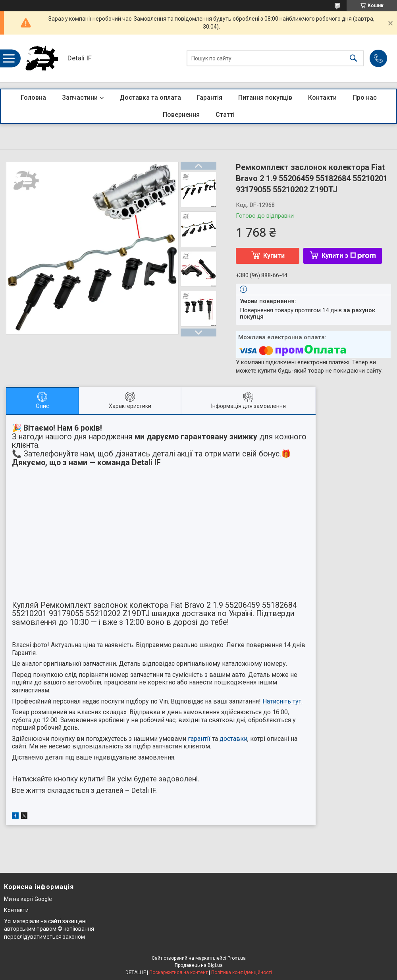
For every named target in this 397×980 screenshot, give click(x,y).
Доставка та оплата (150, 98)
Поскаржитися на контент (178, 972)
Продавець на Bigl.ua (199, 965)
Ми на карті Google (28, 899)
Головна (33, 98)
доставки (233, 739)
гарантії (199, 739)
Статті (225, 115)
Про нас (365, 98)
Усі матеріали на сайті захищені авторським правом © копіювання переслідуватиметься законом (49, 929)
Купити (274, 256)
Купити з (349, 256)
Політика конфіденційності (242, 972)
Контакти (322, 98)
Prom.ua (237, 958)
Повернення (181, 115)
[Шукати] (353, 59)
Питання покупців (265, 98)
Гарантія (210, 98)
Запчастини (80, 98)
